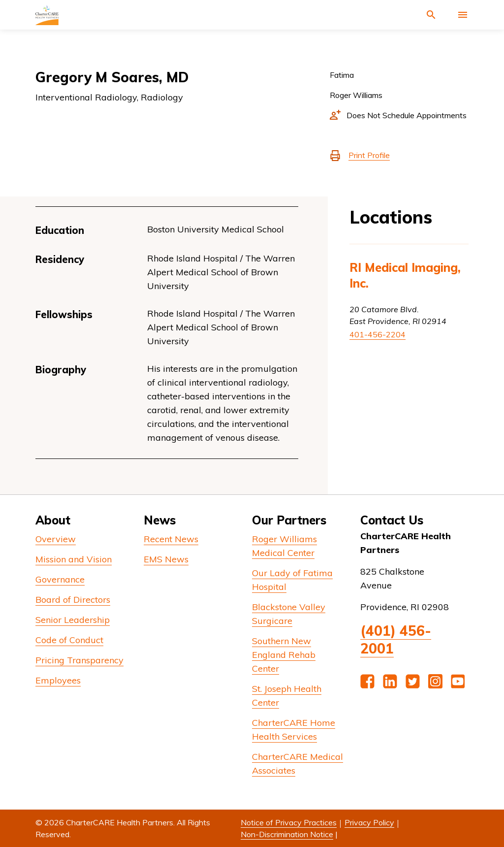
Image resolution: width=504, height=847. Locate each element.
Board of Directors (73, 600)
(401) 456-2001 (396, 639)
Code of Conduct (69, 640)
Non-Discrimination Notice (287, 834)
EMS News (166, 559)
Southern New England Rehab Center (284, 655)
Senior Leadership (73, 620)
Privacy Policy (369, 822)
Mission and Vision (74, 559)
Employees (58, 680)
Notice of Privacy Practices (289, 822)
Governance (60, 579)
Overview (56, 539)
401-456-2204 (378, 334)
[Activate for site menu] (463, 15)
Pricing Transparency (79, 660)
